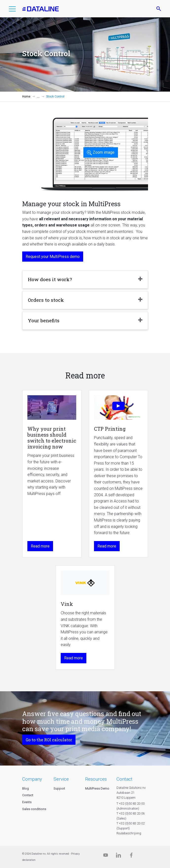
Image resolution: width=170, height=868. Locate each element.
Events (27, 802)
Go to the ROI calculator (49, 740)
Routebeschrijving (129, 833)
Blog (26, 788)
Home (26, 97)
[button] (12, 10)
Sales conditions (34, 809)
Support (59, 788)
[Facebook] (131, 856)
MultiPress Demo (97, 788)
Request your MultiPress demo (53, 257)
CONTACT (124, 779)
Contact (28, 795)
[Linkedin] (118, 856)
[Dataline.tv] (106, 856)
